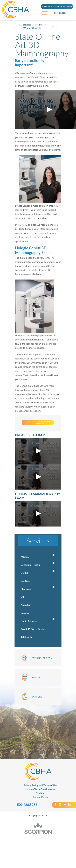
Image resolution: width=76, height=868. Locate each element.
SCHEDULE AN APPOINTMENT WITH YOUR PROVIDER (49, 430)
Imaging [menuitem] (25, 627)
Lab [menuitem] (23, 611)
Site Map (40, 807)
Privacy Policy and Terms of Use (40, 800)
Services (27, 25)
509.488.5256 (64, 13)
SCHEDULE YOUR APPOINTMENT (57, 7)
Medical (39, 25)
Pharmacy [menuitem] (26, 603)
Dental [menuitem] (24, 587)
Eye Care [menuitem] (25, 595)
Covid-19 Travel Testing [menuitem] (33, 643)
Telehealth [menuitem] (26, 651)
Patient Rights (40, 811)
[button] (49, 110)
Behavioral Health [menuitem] (30, 579)
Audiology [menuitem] (26, 619)
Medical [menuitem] (25, 571)
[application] (38, 465)
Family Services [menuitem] (29, 635)
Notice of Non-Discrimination (40, 804)
